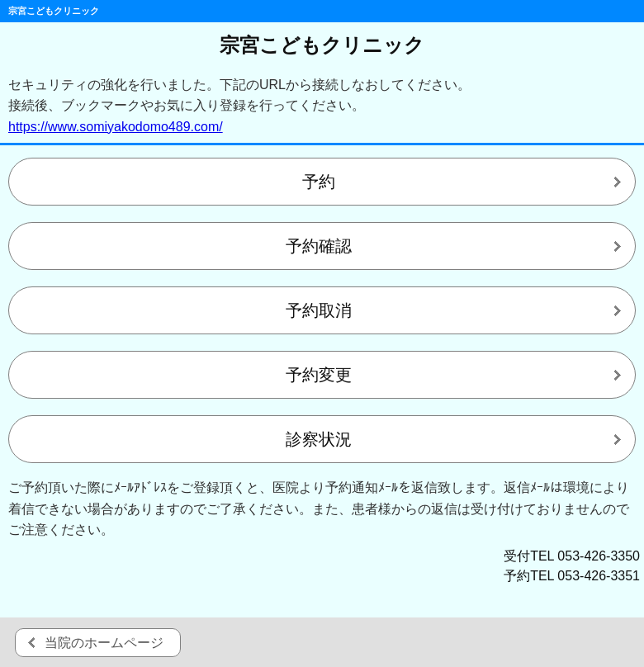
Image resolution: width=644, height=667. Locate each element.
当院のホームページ (104, 643)
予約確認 (319, 246)
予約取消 (319, 310)
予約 (319, 182)
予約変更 (319, 375)
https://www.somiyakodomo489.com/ (116, 127)
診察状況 (319, 439)
